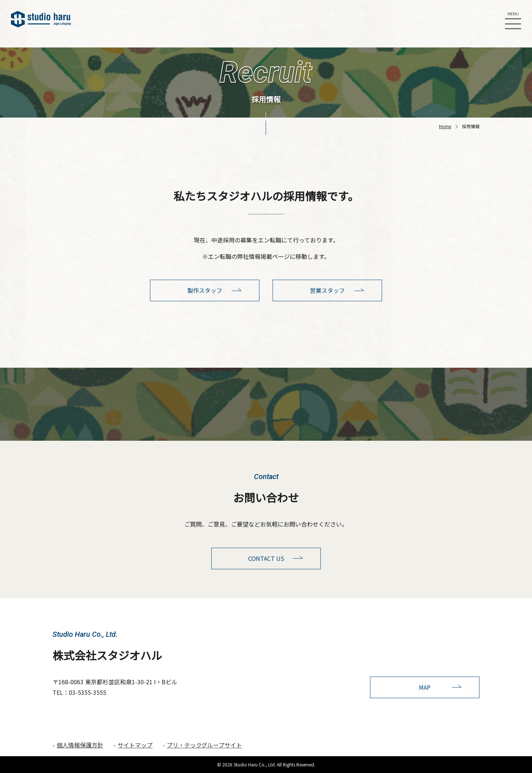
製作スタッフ (205, 290)
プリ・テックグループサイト (204, 745)
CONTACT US (266, 558)
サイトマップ (135, 745)
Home (445, 126)
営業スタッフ (327, 290)
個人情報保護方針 (80, 745)
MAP (425, 687)
